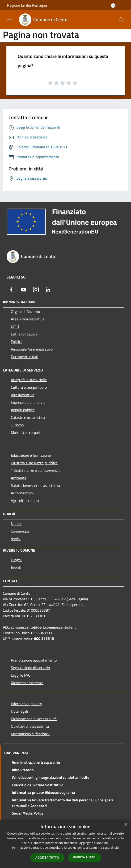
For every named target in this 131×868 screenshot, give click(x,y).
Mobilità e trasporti (26, 432)
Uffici (15, 327)
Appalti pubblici (23, 410)
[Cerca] (121, 20)
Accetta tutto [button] (47, 858)
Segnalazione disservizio (30, 668)
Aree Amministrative (28, 319)
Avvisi (16, 539)
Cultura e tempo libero (29, 387)
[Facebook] (11, 290)
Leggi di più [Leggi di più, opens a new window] (111, 848)
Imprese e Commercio (28, 402)
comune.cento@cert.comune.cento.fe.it (43, 627)
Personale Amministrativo (32, 349)
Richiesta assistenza (27, 683)
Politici (16, 342)
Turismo (17, 425)
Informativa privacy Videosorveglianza (43, 792)
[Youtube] (24, 290)
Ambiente (19, 478)
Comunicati (20, 531)
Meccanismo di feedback (30, 734)
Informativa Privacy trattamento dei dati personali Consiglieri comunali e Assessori (62, 803)
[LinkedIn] (48, 290)
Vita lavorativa (23, 395)
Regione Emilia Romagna (27, 5)
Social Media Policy (27, 813)
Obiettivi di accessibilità (30, 726)
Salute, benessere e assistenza (35, 485)
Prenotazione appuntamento (34, 660)
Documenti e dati (25, 357)
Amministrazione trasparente (36, 762)
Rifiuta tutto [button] (84, 857)
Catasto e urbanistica (28, 417)
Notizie (17, 524)
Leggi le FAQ (21, 675)
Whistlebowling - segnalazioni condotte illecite (51, 777)
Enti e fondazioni (24, 334)
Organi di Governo (25, 311)
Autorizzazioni (22, 493)
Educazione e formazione (31, 455)
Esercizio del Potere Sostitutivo (38, 785)
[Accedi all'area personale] (113, 6)
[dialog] (65, 844)
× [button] (126, 825)
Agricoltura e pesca (26, 501)
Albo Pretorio (23, 770)
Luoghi (16, 560)
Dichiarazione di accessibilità (34, 719)
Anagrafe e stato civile (29, 380)
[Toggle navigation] (9, 19)
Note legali (19, 711)
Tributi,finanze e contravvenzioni (37, 470)
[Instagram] (36, 290)
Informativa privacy (26, 704)
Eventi (16, 567)
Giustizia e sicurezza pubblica (34, 463)
